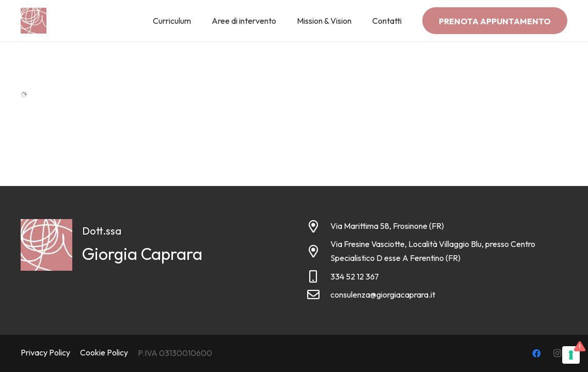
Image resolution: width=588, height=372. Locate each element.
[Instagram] (557, 353)
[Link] (34, 21)
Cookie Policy (104, 352)
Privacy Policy (45, 352)
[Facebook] (536, 353)
